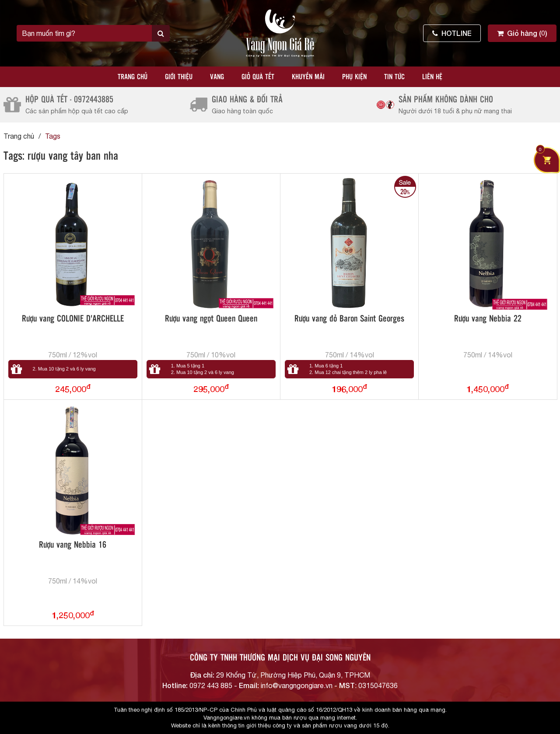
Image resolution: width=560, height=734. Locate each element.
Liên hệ (432, 77)
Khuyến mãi (308, 77)
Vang (217, 77)
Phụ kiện (354, 77)
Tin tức (394, 77)
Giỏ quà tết (258, 77)
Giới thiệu (179, 77)
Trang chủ (133, 77)
